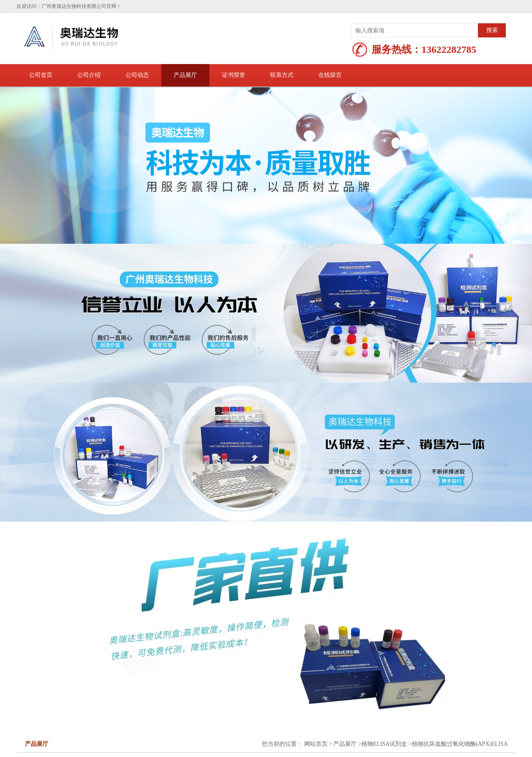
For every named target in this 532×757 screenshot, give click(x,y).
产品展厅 (185, 75)
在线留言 (330, 75)
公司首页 (41, 75)
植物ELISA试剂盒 (384, 744)
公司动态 (137, 75)
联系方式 (282, 75)
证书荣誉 (234, 75)
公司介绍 (89, 75)
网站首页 (316, 744)
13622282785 (449, 49)
